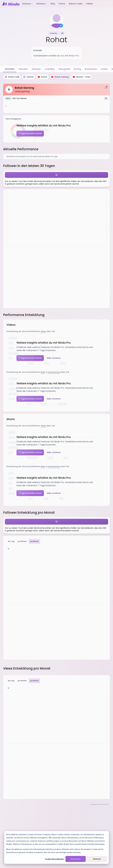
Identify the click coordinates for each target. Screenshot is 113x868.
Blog (53, 4)
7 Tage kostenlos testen (30, 134)
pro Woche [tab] (22, 541)
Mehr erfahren (54, 358)
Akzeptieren (76, 859)
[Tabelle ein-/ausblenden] (8, 549)
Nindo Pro (74, 56)
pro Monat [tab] (34, 541)
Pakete (89, 4)
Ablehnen (97, 859)
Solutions (42, 4)
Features (27, 4)
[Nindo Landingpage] (11, 4)
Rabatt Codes (76, 4)
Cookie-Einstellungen (54, 859)
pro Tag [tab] (11, 541)
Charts (62, 4)
